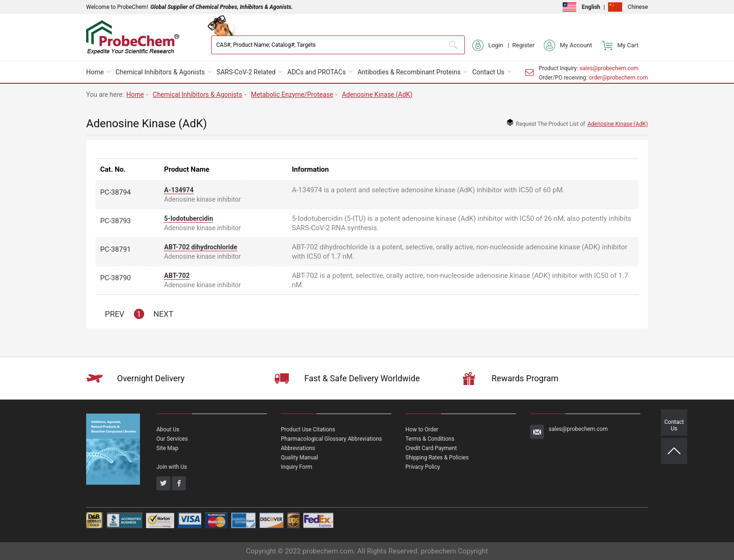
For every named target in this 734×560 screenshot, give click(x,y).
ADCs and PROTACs (317, 72)
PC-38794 (116, 192)
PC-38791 (116, 249)
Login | (492, 45)
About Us (168, 429)
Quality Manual (300, 458)
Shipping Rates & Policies (437, 458)
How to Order (422, 429)
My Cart (620, 45)
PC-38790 (116, 278)
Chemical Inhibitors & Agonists (160, 72)
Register (523, 45)
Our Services (172, 439)
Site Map (167, 448)
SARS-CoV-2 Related (246, 72)
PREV (115, 314)
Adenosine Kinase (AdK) (377, 95)
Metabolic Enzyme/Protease (292, 95)
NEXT (164, 314)
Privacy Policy (423, 467)
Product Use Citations (308, 429)
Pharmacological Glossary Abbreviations (331, 439)
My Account (568, 45)
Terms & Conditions (430, 439)
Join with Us (172, 467)
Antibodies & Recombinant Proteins (409, 72)
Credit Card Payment (431, 448)
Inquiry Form (297, 467)
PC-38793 (116, 221)
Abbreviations (298, 448)
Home (95, 72)
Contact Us (488, 72)
